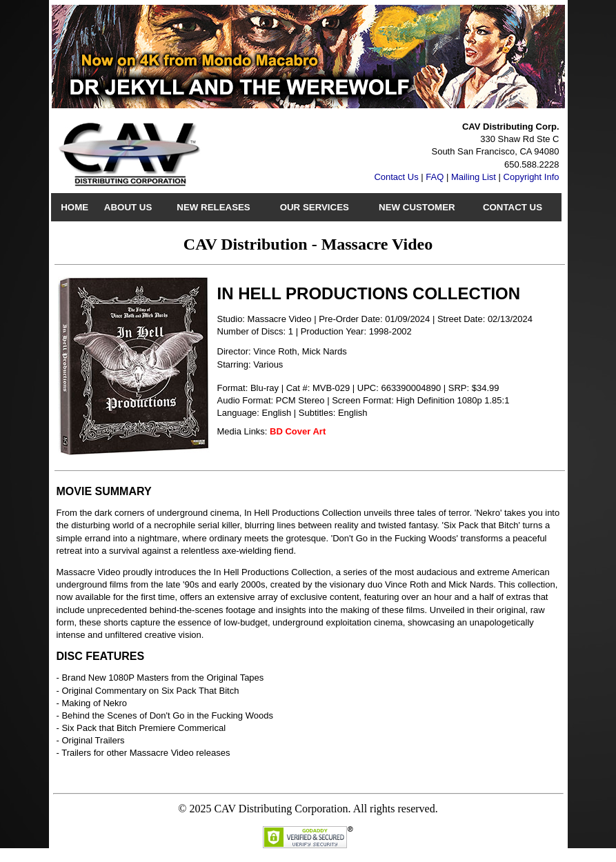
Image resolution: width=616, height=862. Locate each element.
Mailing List (474, 177)
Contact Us (396, 177)
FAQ (435, 177)
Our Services (315, 207)
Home (74, 207)
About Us (128, 207)
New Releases (213, 207)
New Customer (417, 207)
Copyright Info (531, 177)
